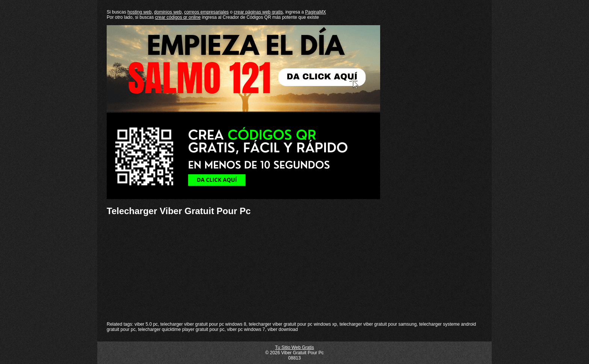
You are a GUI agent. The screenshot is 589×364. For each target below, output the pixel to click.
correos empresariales (206, 12)
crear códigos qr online (178, 17)
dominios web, (168, 12)
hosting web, (140, 12)
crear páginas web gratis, (259, 12)
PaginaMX (315, 12)
